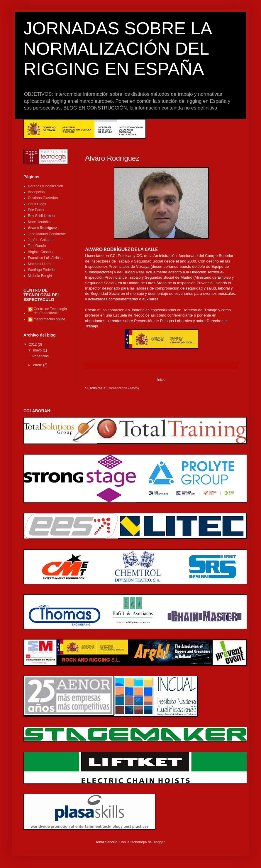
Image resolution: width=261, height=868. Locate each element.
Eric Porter (36, 210)
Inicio (161, 380)
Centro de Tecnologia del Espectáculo (50, 311)
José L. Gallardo (41, 240)
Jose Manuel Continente (47, 234)
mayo (38, 350)
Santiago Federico (42, 270)
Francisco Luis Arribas (45, 258)
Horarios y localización (45, 186)
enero (38, 365)
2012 (33, 344)
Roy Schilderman (41, 216)
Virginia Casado (40, 252)
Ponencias (40, 356)
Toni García (37, 246)
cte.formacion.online (49, 319)
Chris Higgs (37, 204)
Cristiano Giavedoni (43, 198)
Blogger (159, 842)
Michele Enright (40, 276)
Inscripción (36, 192)
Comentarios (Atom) (123, 388)
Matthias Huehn (40, 264)
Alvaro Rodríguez (42, 228)
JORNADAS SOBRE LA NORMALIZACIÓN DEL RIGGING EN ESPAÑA (117, 49)
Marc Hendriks (39, 222)
